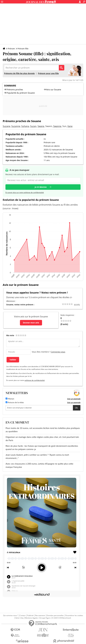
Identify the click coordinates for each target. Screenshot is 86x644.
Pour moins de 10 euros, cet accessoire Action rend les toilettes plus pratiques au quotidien (43, 430)
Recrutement (40, 615)
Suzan (33, 126)
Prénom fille (23, 49)
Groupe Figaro (45, 618)
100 (72, 304)
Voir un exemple (74, 399)
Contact (23, 615)
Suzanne (16, 126)
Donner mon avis (31, 323)
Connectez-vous (58, 352)
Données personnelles (55, 615)
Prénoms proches (15, 90)
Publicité (30, 615)
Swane (41, 126)
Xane (70, 126)
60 (67, 304)
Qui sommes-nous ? (11, 615)
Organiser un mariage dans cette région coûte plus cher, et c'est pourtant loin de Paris (42, 439)
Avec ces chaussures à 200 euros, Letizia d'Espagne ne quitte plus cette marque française (39, 465)
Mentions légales (31, 618)
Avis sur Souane (54, 90)
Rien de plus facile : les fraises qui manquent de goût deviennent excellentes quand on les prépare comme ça (42, 447)
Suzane (6, 126)
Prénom (11, 49)
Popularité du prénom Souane (21, 93)
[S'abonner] (43, 408)
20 (63, 304)
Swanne (57, 126)
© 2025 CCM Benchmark (62, 618)
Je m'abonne (41, 187)
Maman (10, 399)
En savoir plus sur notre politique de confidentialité (25, 192)
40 (65, 304)
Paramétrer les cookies (74, 615)
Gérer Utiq (19, 618)
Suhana (25, 126)
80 (69, 304)
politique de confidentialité (35, 380)
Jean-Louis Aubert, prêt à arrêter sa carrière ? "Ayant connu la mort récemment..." (37, 456)
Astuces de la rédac (15, 402)
